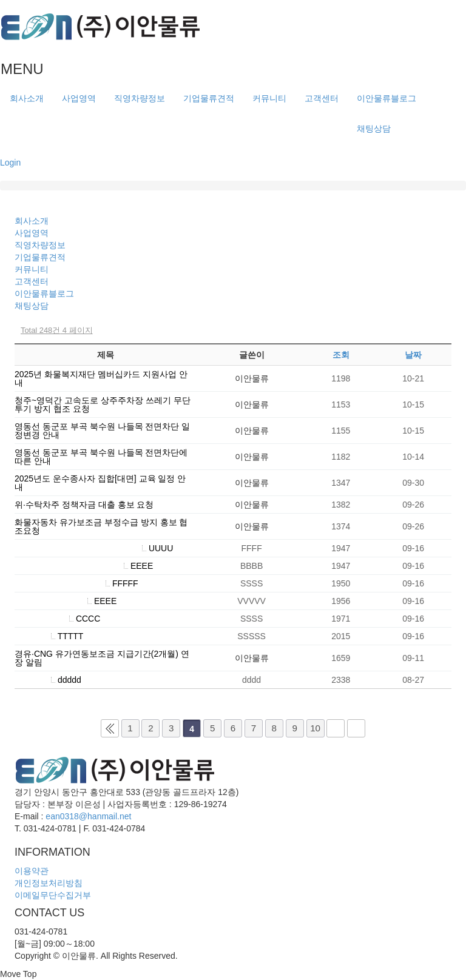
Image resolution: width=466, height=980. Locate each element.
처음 (110, 728)
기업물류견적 (209, 98)
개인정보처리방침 (49, 883)
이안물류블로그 (387, 98)
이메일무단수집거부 (53, 895)
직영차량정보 (140, 98)
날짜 (413, 355)
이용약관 (32, 871)
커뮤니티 (269, 98)
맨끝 (356, 728)
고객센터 (322, 98)
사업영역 (79, 98)
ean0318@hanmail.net (88, 816)
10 (315, 728)
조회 (341, 355)
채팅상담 (374, 129)
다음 (336, 728)
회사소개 (27, 98)
